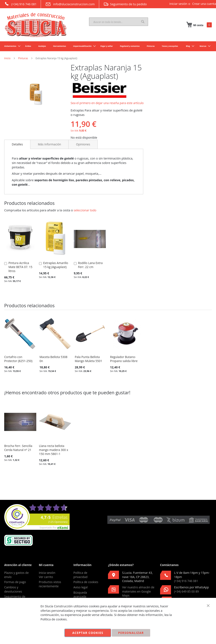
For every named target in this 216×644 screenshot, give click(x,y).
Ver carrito (46, 577)
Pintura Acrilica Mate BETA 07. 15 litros (20, 267)
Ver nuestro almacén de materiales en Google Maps (138, 591)
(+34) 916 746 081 (20, 4)
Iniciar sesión (178, 4)
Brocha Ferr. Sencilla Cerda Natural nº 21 (18, 448)
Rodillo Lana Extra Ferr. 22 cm (90, 265)
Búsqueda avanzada (80, 595)
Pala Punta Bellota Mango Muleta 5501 (89, 359)
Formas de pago (15, 582)
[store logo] (36, 25)
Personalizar (131, 633)
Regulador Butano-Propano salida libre (124, 359)
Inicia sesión (47, 573)
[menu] (108, 46)
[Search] (143, 22)
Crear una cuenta (204, 4)
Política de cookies (86, 582)
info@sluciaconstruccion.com (70, 4)
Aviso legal (80, 587)
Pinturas (23, 58)
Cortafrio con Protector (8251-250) (18, 359)
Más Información (49, 144)
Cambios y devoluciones (13, 589)
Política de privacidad (80, 575)
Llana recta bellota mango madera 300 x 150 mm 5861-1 (54, 450)
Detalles (17, 144)
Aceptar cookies (88, 633)
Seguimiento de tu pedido (125, 4)
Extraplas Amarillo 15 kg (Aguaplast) (56, 265)
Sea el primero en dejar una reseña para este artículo (107, 103)
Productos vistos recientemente (50, 584)
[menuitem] (11, 46)
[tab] (17, 144)
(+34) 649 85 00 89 (187, 591)
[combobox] (119, 22)
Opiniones (83, 144)
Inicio (7, 58)
